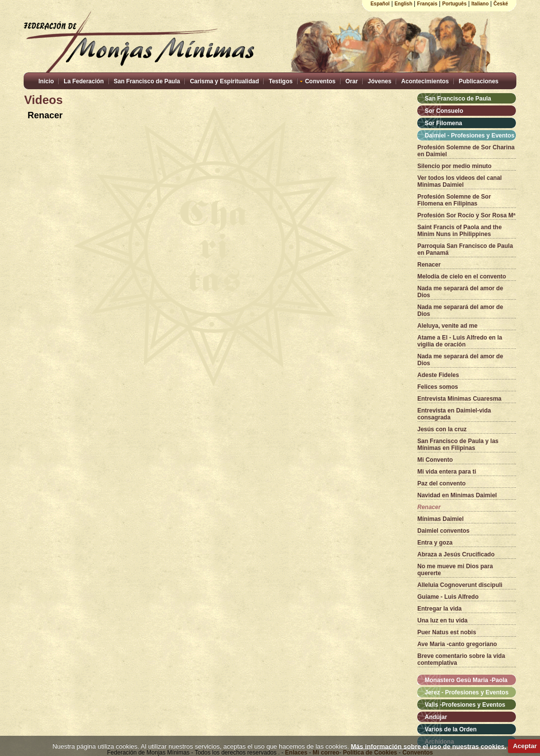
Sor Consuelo (444, 111)
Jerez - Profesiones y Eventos (467, 692)
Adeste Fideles (438, 375)
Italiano (480, 4)
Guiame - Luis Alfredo (448, 597)
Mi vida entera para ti (447, 472)
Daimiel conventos (443, 531)
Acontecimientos (425, 81)
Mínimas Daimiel (440, 519)
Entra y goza (435, 543)
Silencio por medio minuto (455, 166)
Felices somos (438, 387)
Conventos (320, 81)
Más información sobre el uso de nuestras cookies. (429, 746)
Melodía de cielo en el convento (462, 276)
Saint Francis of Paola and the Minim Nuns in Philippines (459, 231)
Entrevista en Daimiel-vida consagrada (454, 414)
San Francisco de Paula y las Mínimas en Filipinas (458, 445)
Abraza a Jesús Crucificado (456, 554)
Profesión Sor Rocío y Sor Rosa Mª (466, 215)
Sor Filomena (443, 123)
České (501, 4)
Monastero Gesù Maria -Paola (466, 680)
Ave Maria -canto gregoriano (457, 644)
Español (380, 4)
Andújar (436, 717)
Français (427, 4)
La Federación (84, 81)
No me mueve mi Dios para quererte (455, 570)
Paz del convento (441, 483)
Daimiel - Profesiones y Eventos (470, 136)
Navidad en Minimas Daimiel (457, 495)
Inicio (46, 81)
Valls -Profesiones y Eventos (465, 705)
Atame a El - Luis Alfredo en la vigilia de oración (460, 341)
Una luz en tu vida (442, 620)
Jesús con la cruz (442, 429)
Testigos (280, 81)
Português (455, 4)
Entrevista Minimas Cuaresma (459, 399)
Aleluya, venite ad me (447, 326)
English (404, 4)
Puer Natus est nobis (447, 632)
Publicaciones (479, 81)
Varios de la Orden (451, 729)
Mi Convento (435, 460)
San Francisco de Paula (147, 81)
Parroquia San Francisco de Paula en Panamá (465, 249)
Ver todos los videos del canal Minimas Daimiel (459, 181)
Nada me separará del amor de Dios (460, 292)
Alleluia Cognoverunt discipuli (460, 585)
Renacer (429, 265)
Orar (352, 81)
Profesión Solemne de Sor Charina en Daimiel (466, 151)
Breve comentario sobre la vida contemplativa (461, 659)
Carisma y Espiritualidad (224, 81)
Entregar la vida (439, 609)
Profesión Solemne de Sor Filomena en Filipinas (454, 200)
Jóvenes (379, 81)
